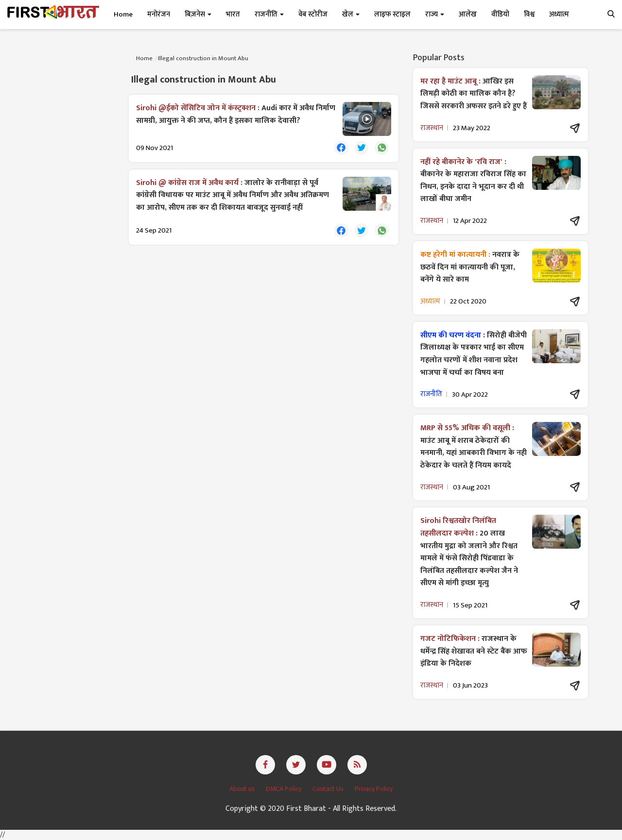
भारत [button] (233, 14)
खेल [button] (351, 14)
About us (243, 789)
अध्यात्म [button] (559, 14)
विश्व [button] (529, 14)
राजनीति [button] (269, 14)
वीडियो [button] (500, 14)
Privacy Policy (374, 789)
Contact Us (329, 789)
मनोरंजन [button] (159, 14)
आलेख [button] (468, 14)
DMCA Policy (284, 789)
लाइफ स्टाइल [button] (392, 14)
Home (123, 14)
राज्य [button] (435, 14)
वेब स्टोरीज (313, 14)
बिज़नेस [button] (198, 14)
